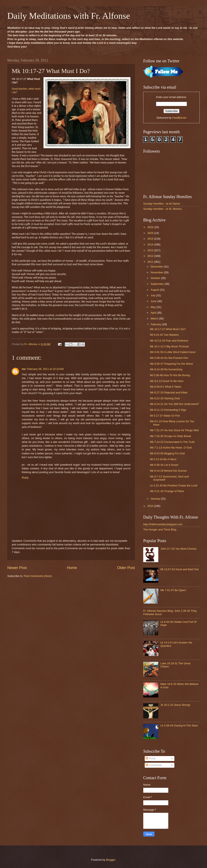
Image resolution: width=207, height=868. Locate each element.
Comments (154, 765)
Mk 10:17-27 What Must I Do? (168, 329)
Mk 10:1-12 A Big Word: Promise (169, 346)
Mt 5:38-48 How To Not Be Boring (170, 375)
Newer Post (17, 568)
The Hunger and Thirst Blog (160, 529)
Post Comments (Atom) (38, 576)
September (158, 284)
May (153, 307)
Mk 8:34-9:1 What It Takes (165, 387)
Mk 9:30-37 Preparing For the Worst (171, 364)
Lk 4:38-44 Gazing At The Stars (179, 725)
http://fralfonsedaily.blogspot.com (163, 524)
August (155, 290)
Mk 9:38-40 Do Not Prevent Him (169, 358)
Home (72, 568)
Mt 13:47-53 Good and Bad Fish (180, 569)
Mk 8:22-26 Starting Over (165, 398)
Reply (25, 478)
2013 (151, 250)
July (153, 295)
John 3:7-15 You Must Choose (178, 549)
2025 (151, 233)
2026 (151, 227)
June (154, 301)
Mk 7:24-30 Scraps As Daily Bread (170, 436)
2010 (151, 506)
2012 (151, 256)
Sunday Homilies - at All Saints (162, 204)
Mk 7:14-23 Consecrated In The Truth (172, 442)
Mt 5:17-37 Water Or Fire (165, 416)
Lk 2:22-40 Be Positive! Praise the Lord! (174, 486)
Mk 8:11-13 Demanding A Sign (168, 410)
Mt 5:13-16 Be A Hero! (163, 459)
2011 (151, 262)
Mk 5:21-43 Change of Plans (167, 491)
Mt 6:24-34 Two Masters (164, 335)
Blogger (111, 860)
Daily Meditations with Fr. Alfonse (69, 16)
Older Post (126, 568)
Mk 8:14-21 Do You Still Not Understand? (174, 404)
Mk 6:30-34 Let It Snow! (164, 465)
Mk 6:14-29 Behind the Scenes (168, 471)
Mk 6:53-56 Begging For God (167, 453)
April (154, 313)
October (156, 278)
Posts (151, 758)
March (155, 318)
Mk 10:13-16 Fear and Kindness (169, 341)
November (157, 272)
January (156, 499)
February (156, 324)
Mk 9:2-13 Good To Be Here (167, 381)
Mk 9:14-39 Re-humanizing (166, 369)
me (24, 369)
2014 (151, 244)
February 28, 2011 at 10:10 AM (45, 369)
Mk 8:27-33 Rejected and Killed (169, 393)
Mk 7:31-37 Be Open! (173, 590)
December (157, 267)
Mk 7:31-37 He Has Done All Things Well (174, 430)
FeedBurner (179, 118)
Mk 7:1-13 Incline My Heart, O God (171, 448)
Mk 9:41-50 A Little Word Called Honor (173, 352)
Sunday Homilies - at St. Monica (162, 209)
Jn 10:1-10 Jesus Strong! (175, 705)
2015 (151, 239)
